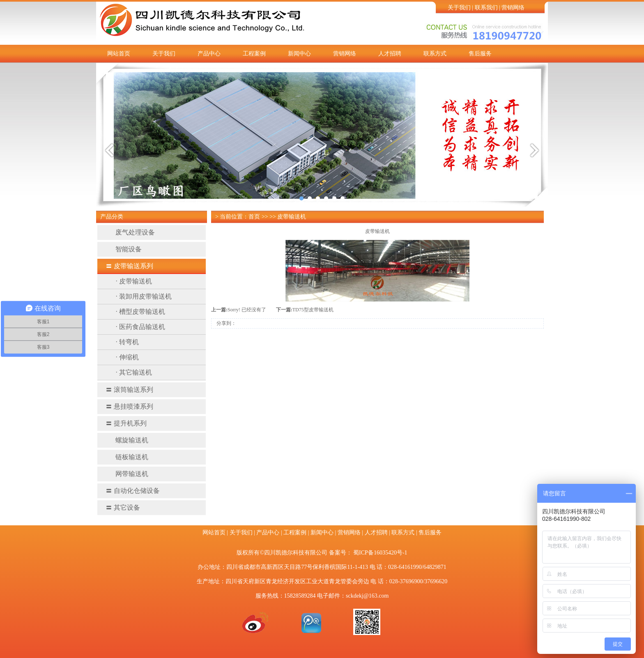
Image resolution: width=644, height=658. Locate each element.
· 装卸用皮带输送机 (144, 296)
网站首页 (119, 54)
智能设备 (124, 249)
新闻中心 (299, 54)
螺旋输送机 (127, 440)
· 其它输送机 (134, 372)
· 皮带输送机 (134, 281)
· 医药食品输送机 (140, 327)
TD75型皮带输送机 (313, 310)
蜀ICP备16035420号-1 (380, 553)
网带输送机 (127, 474)
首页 (254, 217)
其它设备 (123, 507)
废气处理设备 (130, 232)
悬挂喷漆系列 (129, 406)
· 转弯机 (127, 342)
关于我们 (459, 8)
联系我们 (486, 8)
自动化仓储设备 (133, 491)
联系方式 (435, 54)
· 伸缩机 (127, 357)
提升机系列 (126, 423)
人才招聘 (390, 54)
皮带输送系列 (129, 266)
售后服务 (480, 54)
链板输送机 (127, 457)
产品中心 (209, 54)
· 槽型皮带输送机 (140, 312)
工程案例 (254, 54)
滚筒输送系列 (129, 390)
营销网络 (513, 8)
